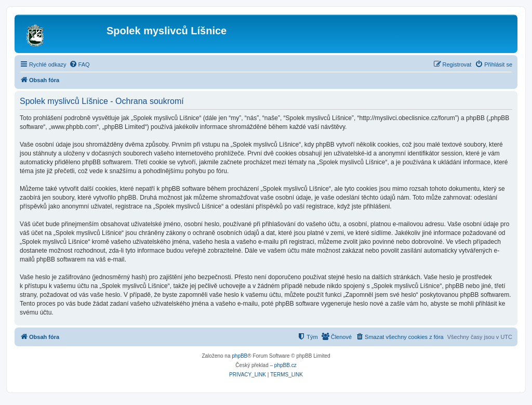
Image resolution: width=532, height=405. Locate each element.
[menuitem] (79, 64)
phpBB (240, 356)
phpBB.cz (285, 365)
